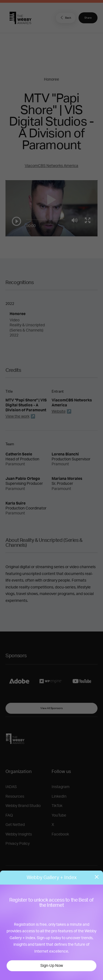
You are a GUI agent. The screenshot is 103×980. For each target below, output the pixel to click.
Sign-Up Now (52, 966)
